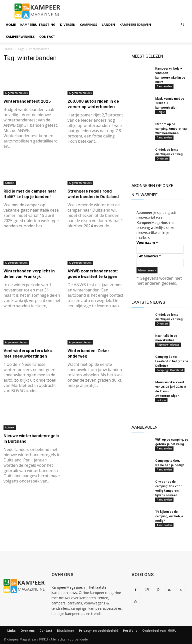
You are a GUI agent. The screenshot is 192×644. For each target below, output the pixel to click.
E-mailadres (149, 256)
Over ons (28, 631)
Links (11, 631)
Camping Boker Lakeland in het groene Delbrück (172, 361)
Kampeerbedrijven (135, 25)
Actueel (10, 183)
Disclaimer (66, 631)
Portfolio (130, 631)
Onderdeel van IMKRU (159, 631)
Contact (47, 37)
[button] (182, 25)
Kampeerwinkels (20, 37)
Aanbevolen (164, 86)
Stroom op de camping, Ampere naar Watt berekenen (171, 129)
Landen (108, 25)
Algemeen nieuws (16, 93)
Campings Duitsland (170, 370)
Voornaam (147, 243)
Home (11, 25)
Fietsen (161, 400)
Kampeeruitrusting (38, 25)
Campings (89, 25)
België (161, 112)
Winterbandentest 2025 (27, 101)
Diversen (68, 25)
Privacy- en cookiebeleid (99, 631)
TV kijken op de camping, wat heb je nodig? (169, 516)
